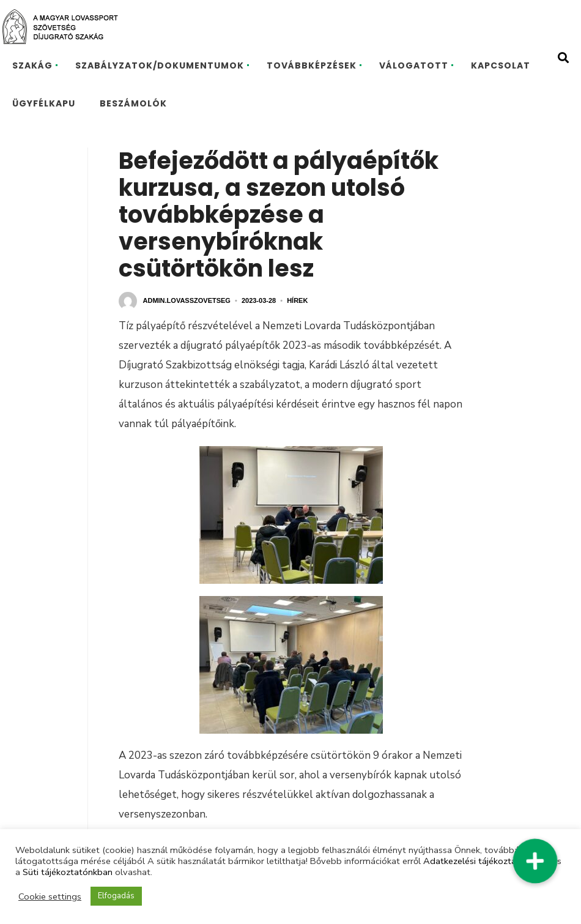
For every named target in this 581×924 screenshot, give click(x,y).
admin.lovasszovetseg (187, 300)
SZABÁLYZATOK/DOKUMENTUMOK (160, 65)
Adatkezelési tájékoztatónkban (487, 861)
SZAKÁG (32, 65)
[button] (535, 861)
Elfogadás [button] (116, 896)
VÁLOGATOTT (414, 65)
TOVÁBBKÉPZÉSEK (312, 65)
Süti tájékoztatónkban (68, 872)
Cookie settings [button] (50, 896)
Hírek (297, 300)
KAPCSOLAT (501, 65)
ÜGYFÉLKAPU (44, 103)
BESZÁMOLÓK (133, 103)
